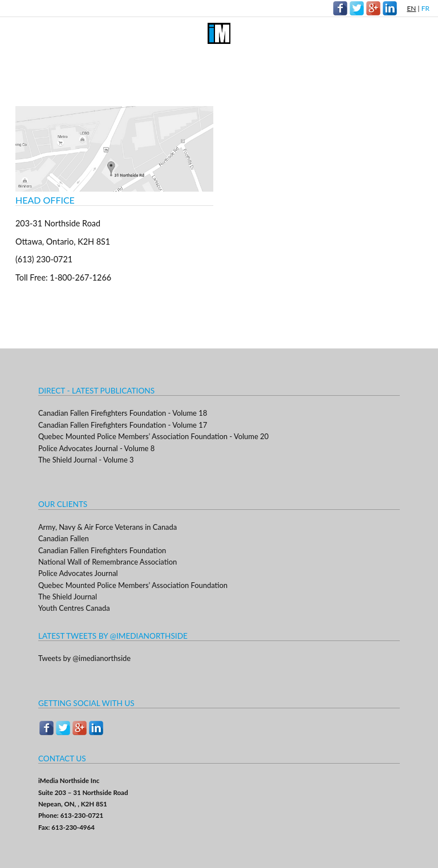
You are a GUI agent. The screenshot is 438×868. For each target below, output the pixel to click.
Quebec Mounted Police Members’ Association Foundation (133, 585)
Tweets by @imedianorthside (84, 658)
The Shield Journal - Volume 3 (86, 460)
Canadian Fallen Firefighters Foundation (102, 550)
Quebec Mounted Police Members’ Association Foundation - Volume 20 (153, 436)
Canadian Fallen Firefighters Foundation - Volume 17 (123, 425)
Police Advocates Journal (78, 573)
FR (425, 8)
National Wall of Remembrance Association (108, 562)
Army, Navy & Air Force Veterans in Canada (108, 527)
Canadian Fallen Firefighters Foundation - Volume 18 (123, 413)
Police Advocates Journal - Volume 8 (96, 448)
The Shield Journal (68, 597)
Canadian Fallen (64, 538)
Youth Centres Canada (74, 608)
